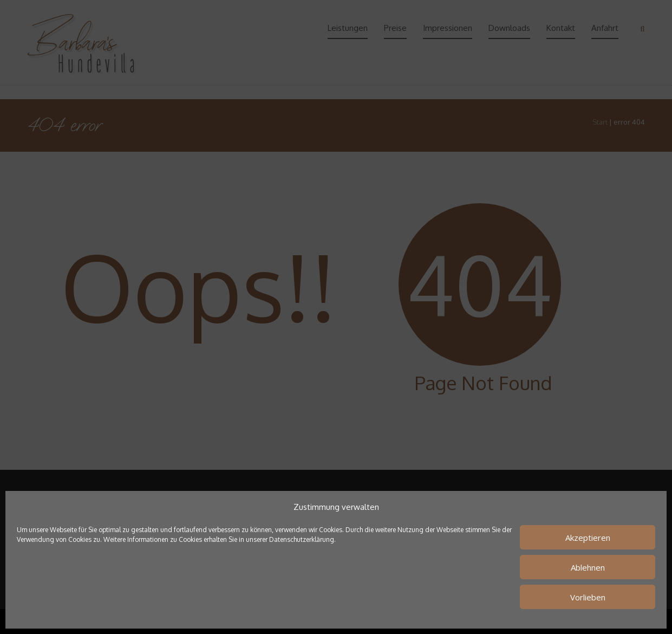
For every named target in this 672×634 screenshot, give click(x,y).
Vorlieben (588, 597)
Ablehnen (588, 567)
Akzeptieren (588, 538)
